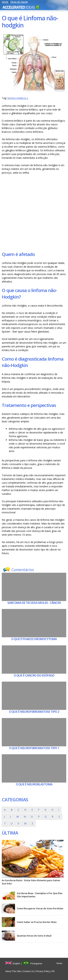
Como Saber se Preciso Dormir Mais (37, 922)
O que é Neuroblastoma (34, 784)
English (16, 963)
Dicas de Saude (19, 2)
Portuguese (36, 963)
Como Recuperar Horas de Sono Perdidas (40, 908)
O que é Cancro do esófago (34, 675)
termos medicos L (18, 98)
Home (5, 2)
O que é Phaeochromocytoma (34, 639)
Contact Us (28, 971)
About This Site (13, 971)
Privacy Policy (43, 971)
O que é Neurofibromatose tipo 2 (34, 712)
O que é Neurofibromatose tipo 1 (34, 748)
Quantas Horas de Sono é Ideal (34, 936)
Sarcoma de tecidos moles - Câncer (34, 603)
